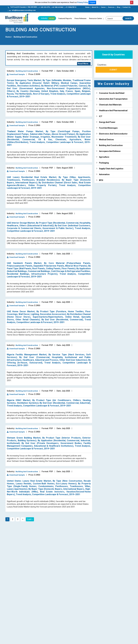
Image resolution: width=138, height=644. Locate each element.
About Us (95, 7)
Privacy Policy (83, 2)
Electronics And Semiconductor (113, 134)
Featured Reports (65, 18)
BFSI (101, 180)
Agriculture (104, 157)
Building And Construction (25, 37)
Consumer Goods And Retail (112, 93)
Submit (113, 70)
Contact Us (126, 7)
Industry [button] (48, 18)
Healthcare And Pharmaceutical (113, 111)
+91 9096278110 (71, 7)
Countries (102, 65)
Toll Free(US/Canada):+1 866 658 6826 (22, 7)
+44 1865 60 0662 (57, 7)
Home (87, 7)
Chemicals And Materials (110, 105)
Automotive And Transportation (113, 99)
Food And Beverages (108, 128)
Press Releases (80, 18)
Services (111, 7)
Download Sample (16, 74)
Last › (30, 519)
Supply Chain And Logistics (111, 169)
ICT (101, 116)
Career (103, 7)
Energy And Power (107, 122)
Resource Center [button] (95, 18)
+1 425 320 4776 (44, 7)
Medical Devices (106, 140)
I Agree (92, 2)
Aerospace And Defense (110, 151)
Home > (9, 37)
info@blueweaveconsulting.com (22, 11)
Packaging (104, 163)
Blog (118, 7)
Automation (104, 174)
